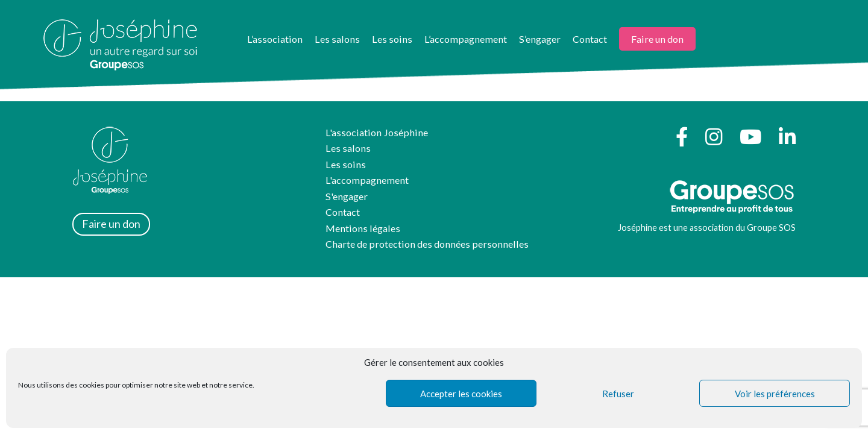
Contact (590, 39)
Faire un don (657, 39)
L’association (275, 39)
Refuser (618, 394)
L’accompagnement (466, 39)
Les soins (392, 39)
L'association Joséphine (377, 132)
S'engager (347, 196)
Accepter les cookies (461, 394)
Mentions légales (363, 228)
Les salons (337, 39)
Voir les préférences (775, 394)
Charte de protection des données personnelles (427, 244)
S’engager (540, 39)
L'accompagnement (367, 180)
